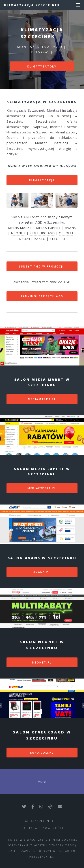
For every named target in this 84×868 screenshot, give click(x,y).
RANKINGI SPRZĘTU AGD (42, 296)
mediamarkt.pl (42, 399)
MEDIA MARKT (20, 228)
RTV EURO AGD (42, 233)
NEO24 (24, 239)
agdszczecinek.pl (42, 821)
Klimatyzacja (42, 180)
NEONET (18, 233)
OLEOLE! (66, 233)
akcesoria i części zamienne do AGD (42, 282)
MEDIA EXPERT (48, 228)
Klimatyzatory (42, 66)
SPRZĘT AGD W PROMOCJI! (42, 266)
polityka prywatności (42, 828)
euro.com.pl (42, 753)
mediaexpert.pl (42, 488)
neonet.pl (42, 662)
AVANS (70, 228)
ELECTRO (57, 239)
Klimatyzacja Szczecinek (32, 5)
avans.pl (42, 572)
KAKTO (40, 239)
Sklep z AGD (21, 217)
